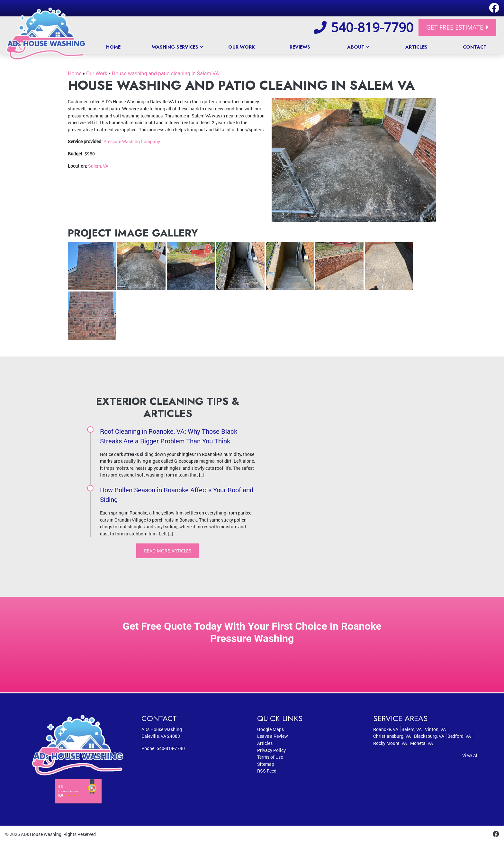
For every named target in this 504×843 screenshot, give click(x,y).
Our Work (97, 74)
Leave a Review (273, 736)
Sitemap (266, 764)
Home (75, 74)
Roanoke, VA (386, 729)
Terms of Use (270, 757)
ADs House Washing (41, 834)
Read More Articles (168, 551)
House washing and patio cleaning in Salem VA (165, 74)
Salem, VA (98, 166)
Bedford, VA (459, 736)
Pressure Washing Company (132, 141)
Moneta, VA (422, 743)
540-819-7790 (364, 27)
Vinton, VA (435, 729)
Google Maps (270, 729)
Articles (265, 743)
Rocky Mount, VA (390, 743)
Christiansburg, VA (392, 736)
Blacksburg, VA (429, 736)
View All (470, 755)
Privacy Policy (271, 750)
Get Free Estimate (457, 27)
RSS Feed (267, 771)
